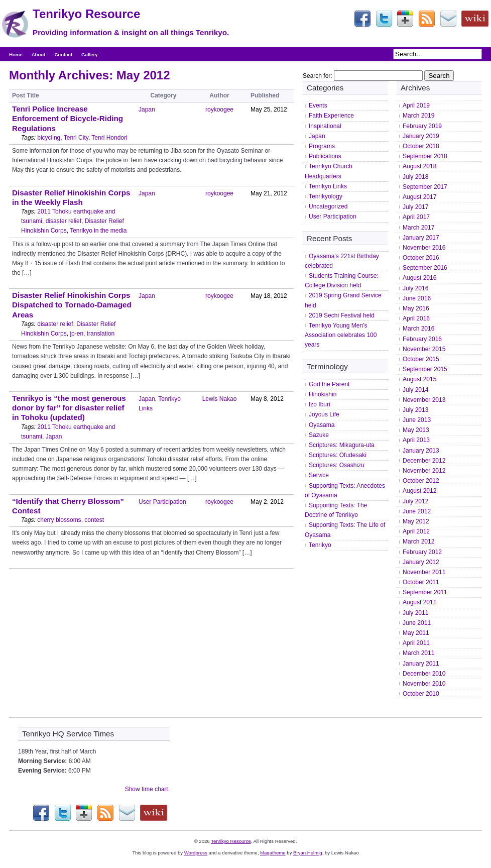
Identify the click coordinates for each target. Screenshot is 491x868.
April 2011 (416, 643)
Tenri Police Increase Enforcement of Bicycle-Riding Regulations (68, 118)
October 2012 (421, 481)
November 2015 (424, 349)
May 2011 (416, 633)
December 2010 (424, 674)
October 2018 (421, 146)
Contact (63, 55)
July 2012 (415, 501)
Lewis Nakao (220, 399)
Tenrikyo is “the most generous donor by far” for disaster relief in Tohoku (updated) (69, 408)
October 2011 (421, 582)
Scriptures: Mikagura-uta (342, 445)
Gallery (90, 55)
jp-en (77, 334)
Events (318, 105)
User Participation (162, 502)
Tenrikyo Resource (86, 14)
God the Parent (329, 384)
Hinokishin (323, 394)
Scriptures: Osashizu (337, 465)
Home (16, 55)
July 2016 (415, 288)
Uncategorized (328, 206)
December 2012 (424, 461)
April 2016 (416, 318)
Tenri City (76, 138)
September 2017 (425, 187)
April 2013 (416, 440)
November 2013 (424, 400)
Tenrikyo (320, 545)
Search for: (318, 76)
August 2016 (419, 278)
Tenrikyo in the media (98, 231)
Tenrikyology (326, 196)
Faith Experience (331, 116)
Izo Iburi (320, 404)
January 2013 (421, 451)
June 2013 (417, 420)
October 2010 (421, 694)
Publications (325, 156)
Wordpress (196, 853)
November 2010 (424, 684)
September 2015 (425, 369)
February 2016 (422, 339)
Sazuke (319, 435)
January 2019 (421, 136)
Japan (147, 110)
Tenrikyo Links (328, 186)
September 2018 (425, 156)
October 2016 (421, 258)
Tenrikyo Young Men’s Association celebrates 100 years (341, 335)
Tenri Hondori (109, 138)
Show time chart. (147, 789)
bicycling (49, 138)
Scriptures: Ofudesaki (338, 455)
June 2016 (417, 298)
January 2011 (421, 664)
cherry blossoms (59, 520)
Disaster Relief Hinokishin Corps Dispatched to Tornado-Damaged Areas (72, 305)
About (39, 55)
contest (94, 520)
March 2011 (418, 653)
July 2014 (415, 390)
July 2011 (415, 613)
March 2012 (418, 541)
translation (101, 334)
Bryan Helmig (308, 853)
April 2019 (416, 105)
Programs (322, 146)
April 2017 (416, 217)
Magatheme (273, 853)
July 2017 (415, 207)
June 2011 (417, 623)
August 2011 (419, 602)
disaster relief (64, 221)
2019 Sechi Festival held (342, 315)
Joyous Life (324, 414)
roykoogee (219, 110)
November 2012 (424, 471)
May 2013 (416, 430)
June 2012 (417, 511)
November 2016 (424, 248)
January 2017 (421, 238)
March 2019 (418, 116)
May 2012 (416, 521)
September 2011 (425, 592)
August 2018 (419, 166)
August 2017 (419, 197)
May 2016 (416, 308)
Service (319, 475)
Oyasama (322, 425)
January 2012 (421, 562)
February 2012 (422, 552)
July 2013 (415, 410)
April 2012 (416, 531)
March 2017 (418, 228)
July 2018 (415, 177)
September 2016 (425, 268)
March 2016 (418, 329)
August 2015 (419, 379)
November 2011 (424, 572)
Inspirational (325, 126)
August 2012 (419, 491)
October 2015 (421, 359)
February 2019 (422, 126)
